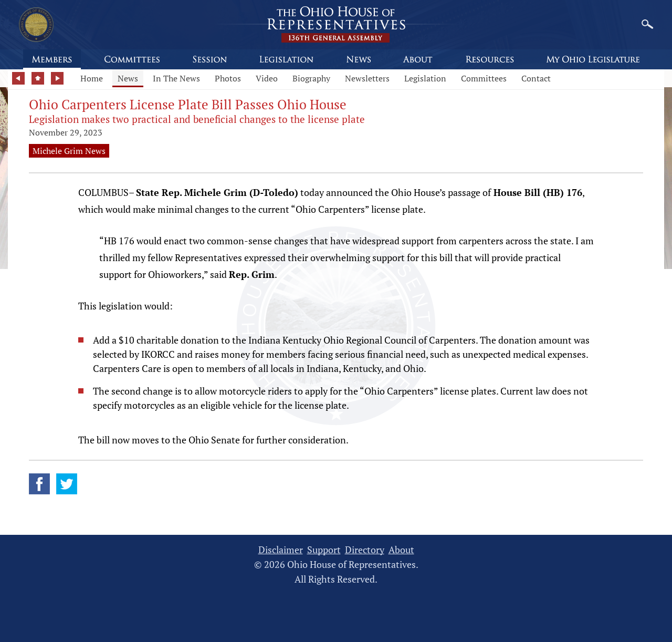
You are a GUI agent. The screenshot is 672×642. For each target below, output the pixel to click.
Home (92, 78)
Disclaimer (281, 550)
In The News (176, 78)
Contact (536, 78)
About (401, 550)
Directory (365, 550)
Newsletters (367, 78)
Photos (228, 78)
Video (267, 78)
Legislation (425, 78)
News (128, 78)
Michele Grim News (69, 151)
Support (324, 550)
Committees (484, 78)
